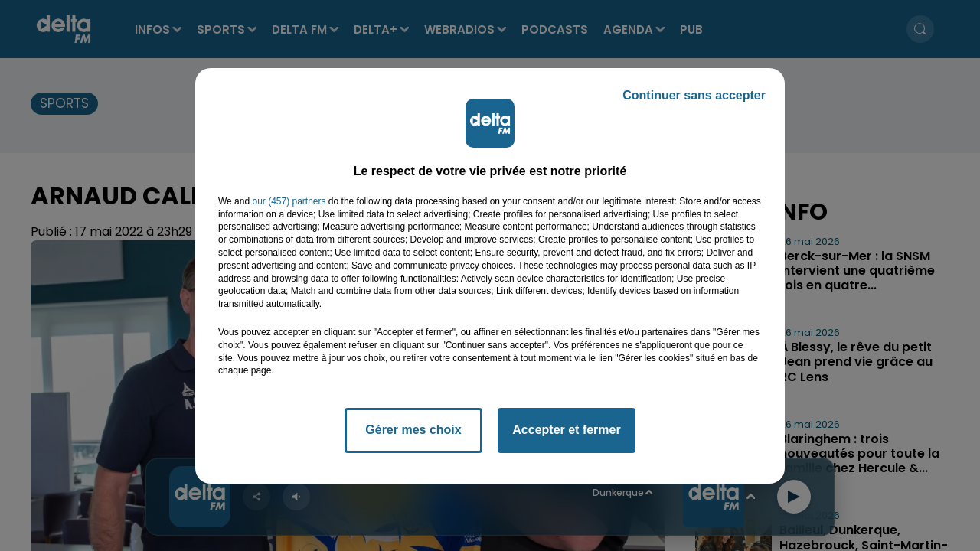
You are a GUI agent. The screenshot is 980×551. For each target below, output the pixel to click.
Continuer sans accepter (694, 95)
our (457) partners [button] (289, 201)
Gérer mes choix (413, 430)
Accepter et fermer (566, 430)
